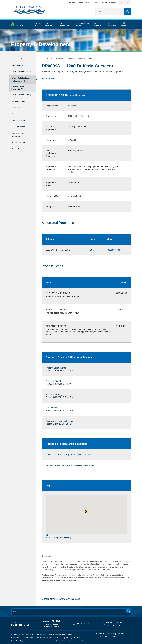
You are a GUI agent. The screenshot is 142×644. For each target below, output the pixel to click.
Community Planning (17, 106)
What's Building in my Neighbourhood (21, 81)
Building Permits (20, 64)
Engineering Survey (22, 124)
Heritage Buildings (21, 143)
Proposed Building (54, 394)
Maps (97, 2)
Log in (126, 2)
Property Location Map (56, 368)
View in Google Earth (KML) (58, 536)
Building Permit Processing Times (19, 90)
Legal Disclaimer (99, 634)
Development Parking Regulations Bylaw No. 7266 (68, 454)
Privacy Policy (111, 634)
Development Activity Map (18, 98)
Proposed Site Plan (54, 381)
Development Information (18, 71)
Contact (113, 2)
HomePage (43, 58)
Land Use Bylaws (21, 129)
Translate (71, 2)
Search (127, 12)
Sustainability (18, 149)
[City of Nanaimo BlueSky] (29, 625)
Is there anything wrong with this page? (62, 599)
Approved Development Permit (59, 421)
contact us (59, 637)
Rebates (16, 118)
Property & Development (41, 44)
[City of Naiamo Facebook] (12, 625)
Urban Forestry (19, 58)
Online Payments (85, 2)
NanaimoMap (18, 113)
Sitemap (121, 634)
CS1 (92, 250)
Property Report (114, 250)
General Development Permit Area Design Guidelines (70, 465)
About (104, 2)
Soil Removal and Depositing (21, 136)
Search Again (48, 78)
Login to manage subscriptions (85, 71)
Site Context (51, 407)
